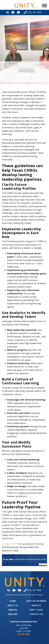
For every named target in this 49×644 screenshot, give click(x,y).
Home (13, 601)
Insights (36, 605)
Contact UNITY (10, 544)
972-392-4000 (24, 634)
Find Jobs (13, 614)
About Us (13, 605)
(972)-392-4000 (33, 12)
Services (13, 610)
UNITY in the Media (36, 601)
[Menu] (44, 5)
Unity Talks (36, 610)
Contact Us (36, 614)
